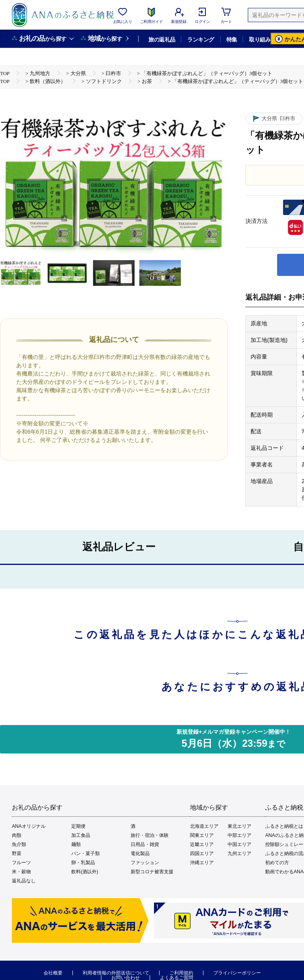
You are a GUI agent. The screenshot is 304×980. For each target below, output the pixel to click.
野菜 (17, 853)
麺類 (76, 844)
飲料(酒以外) (85, 872)
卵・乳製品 (83, 863)
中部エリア (239, 835)
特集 (232, 40)
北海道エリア (204, 826)
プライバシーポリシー (237, 973)
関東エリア (202, 835)
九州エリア (239, 853)
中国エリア (239, 844)
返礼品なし (24, 881)
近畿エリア (202, 844)
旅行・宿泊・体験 (150, 835)
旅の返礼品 (162, 40)
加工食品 (81, 835)
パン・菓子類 (85, 853)
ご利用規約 (181, 973)
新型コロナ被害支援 (152, 872)
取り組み (260, 40)
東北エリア (239, 826)
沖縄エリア (202, 863)
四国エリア (202, 853)
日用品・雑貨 (145, 844)
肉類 (17, 835)
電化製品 (140, 853)
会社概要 (53, 973)
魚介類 (19, 844)
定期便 (78, 826)
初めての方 (277, 863)
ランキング (200, 40)
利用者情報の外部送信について (116, 973)
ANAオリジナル (29, 826)
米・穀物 (21, 872)
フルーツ (21, 863)
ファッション (145, 863)
